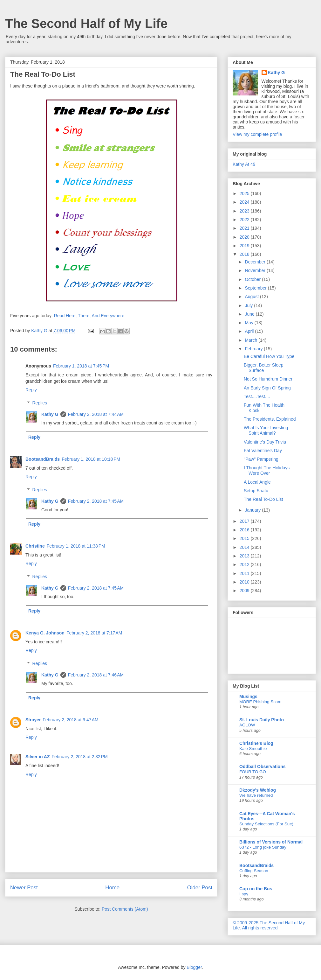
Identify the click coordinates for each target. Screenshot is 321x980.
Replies (40, 403)
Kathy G (50, 414)
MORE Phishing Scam (260, 702)
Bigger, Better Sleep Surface (264, 368)
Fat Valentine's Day (263, 451)
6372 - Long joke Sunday (263, 847)
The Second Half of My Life (86, 24)
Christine (35, 546)
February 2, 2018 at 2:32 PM (80, 757)
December (256, 262)
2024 (245, 202)
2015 (245, 538)
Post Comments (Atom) (125, 909)
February (254, 349)
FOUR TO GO (253, 772)
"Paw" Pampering (261, 459)
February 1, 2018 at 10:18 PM (91, 459)
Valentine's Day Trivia (265, 442)
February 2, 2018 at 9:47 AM (71, 720)
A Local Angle (257, 482)
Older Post (200, 888)
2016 (245, 530)
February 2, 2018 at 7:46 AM (96, 675)
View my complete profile (257, 134)
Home (112, 888)
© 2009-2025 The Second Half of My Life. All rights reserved (269, 925)
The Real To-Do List (263, 499)
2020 (245, 237)
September (256, 288)
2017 (245, 521)
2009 (245, 591)
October (253, 279)
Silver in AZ (38, 757)
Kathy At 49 (244, 164)
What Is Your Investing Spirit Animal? (266, 430)
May (249, 323)
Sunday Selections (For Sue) (266, 824)
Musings (248, 696)
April (250, 331)
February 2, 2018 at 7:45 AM (96, 501)
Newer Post (24, 888)
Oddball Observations (262, 766)
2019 (245, 246)
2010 (245, 582)
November (256, 270)
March (252, 340)
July (249, 305)
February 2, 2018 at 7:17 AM (94, 633)
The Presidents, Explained (270, 419)
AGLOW (247, 725)
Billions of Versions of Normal (271, 842)
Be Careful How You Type (269, 356)
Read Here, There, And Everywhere (89, 316)
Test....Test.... (257, 396)
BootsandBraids (43, 459)
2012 (245, 564)
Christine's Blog (256, 743)
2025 (245, 193)
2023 (245, 211)
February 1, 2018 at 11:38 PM (76, 546)
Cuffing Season (254, 871)
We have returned (256, 795)
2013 (245, 556)
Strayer (33, 720)
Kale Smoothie (253, 749)
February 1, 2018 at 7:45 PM (81, 366)
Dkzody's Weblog (258, 790)
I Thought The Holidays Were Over (267, 470)
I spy (244, 894)
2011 (245, 573)
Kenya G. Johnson (45, 633)
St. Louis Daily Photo (262, 720)
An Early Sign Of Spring (267, 388)
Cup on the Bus (256, 889)
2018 (245, 254)
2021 (245, 228)
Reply (31, 390)
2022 (245, 220)
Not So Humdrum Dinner (268, 379)
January (253, 510)
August (252, 297)
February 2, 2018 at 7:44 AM (96, 414)
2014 (245, 547)
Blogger (194, 967)
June (250, 314)
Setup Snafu (256, 491)
